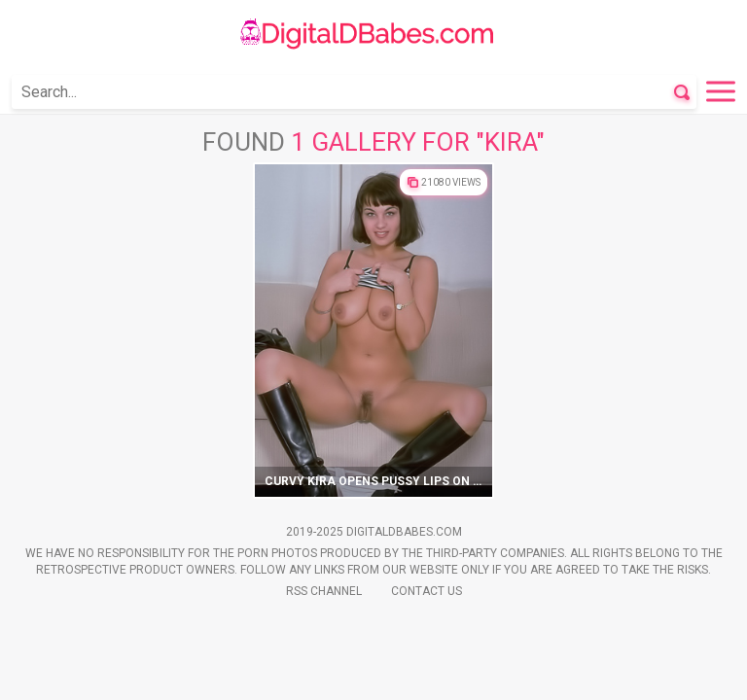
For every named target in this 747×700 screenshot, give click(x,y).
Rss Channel (324, 591)
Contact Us (427, 591)
